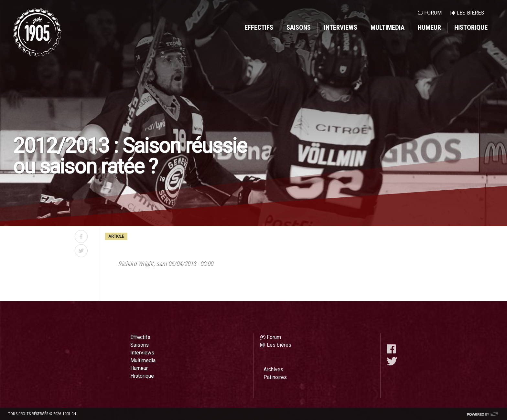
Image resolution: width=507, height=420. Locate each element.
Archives (273, 369)
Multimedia (388, 27)
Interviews (341, 27)
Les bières (470, 13)
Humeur (429, 27)
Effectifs (259, 27)
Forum (433, 13)
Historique (471, 27)
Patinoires (275, 377)
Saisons (299, 27)
